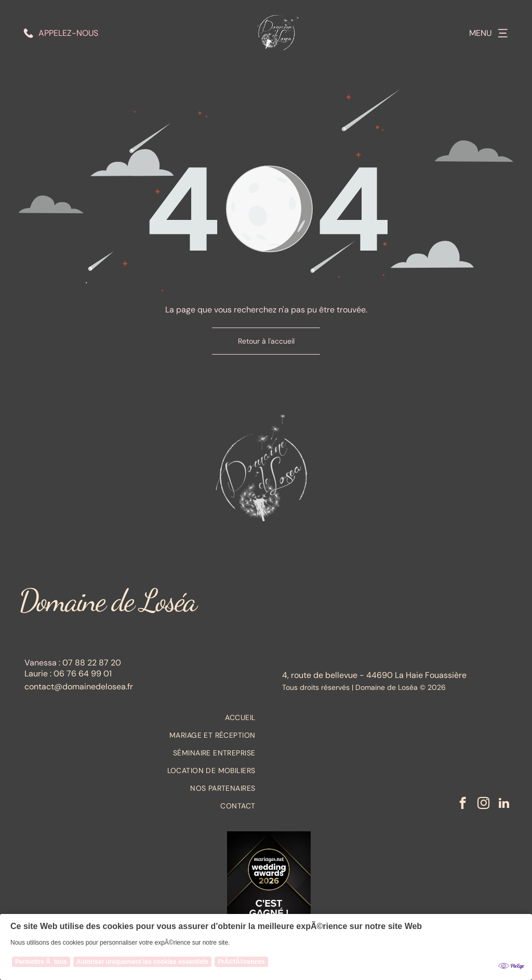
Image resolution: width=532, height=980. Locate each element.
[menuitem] (140, 717)
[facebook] (463, 804)
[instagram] (483, 804)
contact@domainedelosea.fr (79, 687)
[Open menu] (503, 33)
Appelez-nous (68, 33)
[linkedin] (504, 804)
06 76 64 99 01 (83, 674)
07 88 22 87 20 (92, 663)
